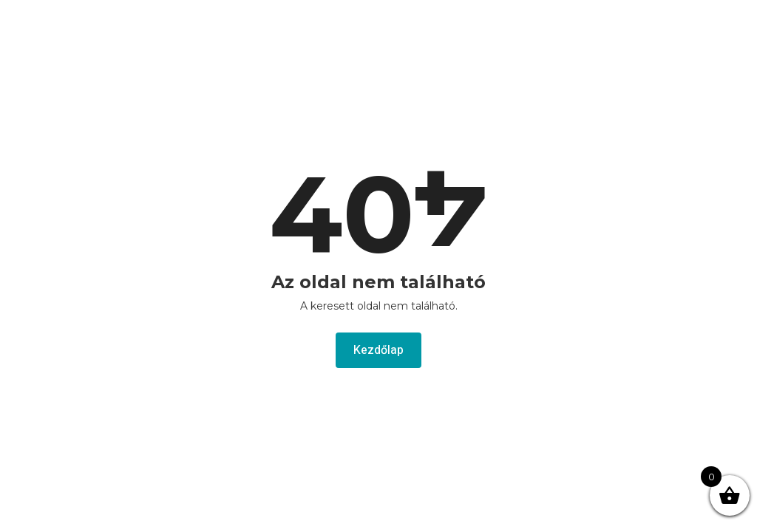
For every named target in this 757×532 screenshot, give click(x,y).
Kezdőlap (378, 350)
